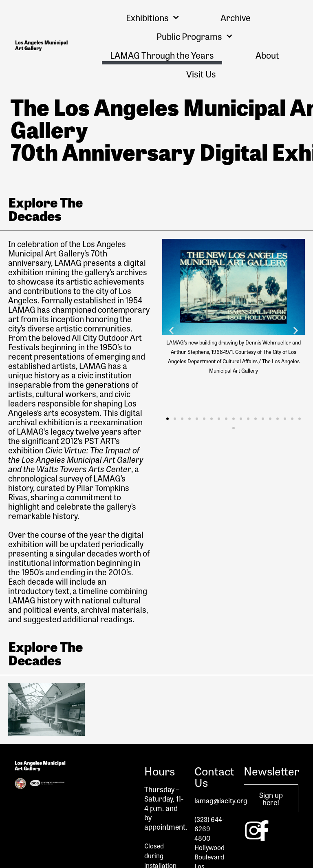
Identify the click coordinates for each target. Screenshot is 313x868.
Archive (236, 18)
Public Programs (194, 36)
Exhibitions (152, 17)
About (267, 55)
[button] (171, 330)
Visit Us (201, 74)
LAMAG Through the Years (162, 55)
